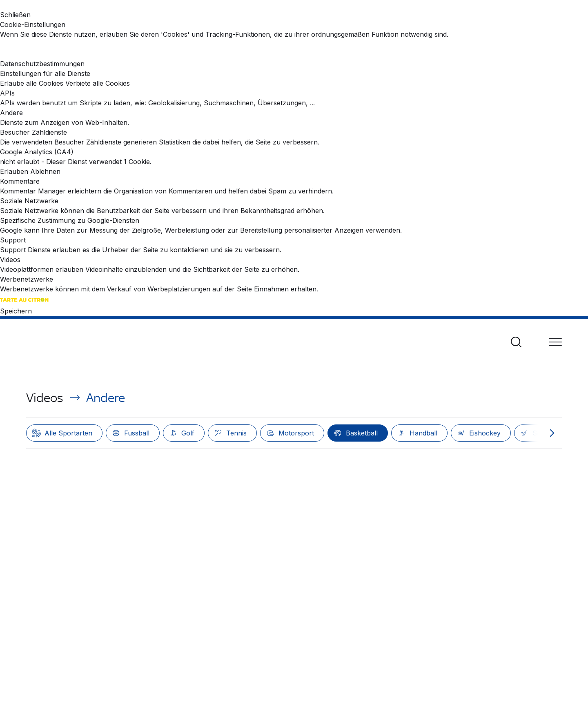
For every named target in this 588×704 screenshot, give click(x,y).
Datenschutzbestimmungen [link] (42, 64)
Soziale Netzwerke (29, 201)
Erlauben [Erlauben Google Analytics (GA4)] (14, 171)
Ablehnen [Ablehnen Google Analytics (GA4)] (45, 171)
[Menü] (555, 342)
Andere (11, 113)
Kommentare (20, 181)
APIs (7, 93)
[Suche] (516, 342)
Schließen (15, 15)
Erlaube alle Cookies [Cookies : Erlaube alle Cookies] (32, 83)
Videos (10, 260)
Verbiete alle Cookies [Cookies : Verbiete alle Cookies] (98, 83)
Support (13, 240)
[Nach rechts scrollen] (552, 433)
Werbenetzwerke (27, 279)
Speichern (16, 311)
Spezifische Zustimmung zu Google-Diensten (70, 220)
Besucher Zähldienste (33, 132)
